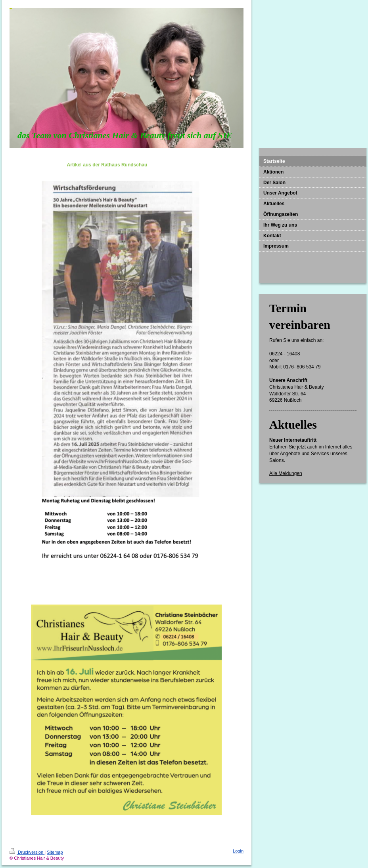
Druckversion (27, 852)
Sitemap (55, 852)
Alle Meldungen (286, 473)
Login (238, 851)
